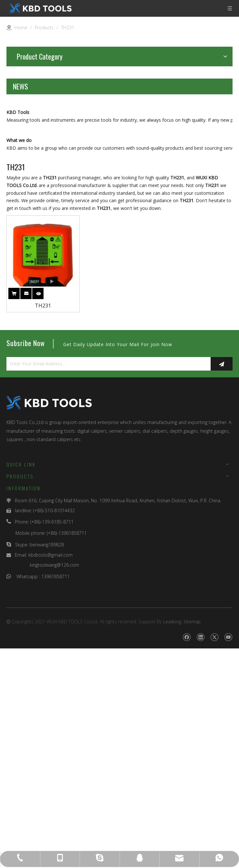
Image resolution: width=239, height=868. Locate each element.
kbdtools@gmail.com (50, 756)
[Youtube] (228, 839)
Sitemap (192, 823)
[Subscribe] (222, 565)
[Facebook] (187, 839)
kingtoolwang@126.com (54, 766)
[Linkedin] (200, 839)
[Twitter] (214, 839)
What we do (19, 342)
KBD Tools (18, 213)
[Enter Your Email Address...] (107, 565)
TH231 (43, 507)
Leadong (172, 823)
